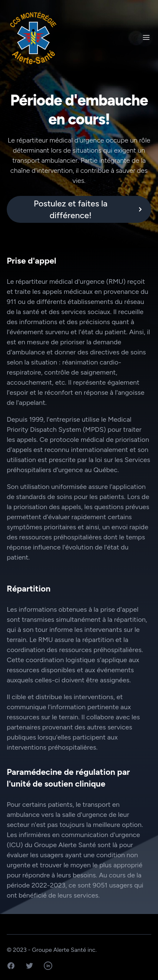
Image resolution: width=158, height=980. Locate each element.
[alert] (79, 209)
